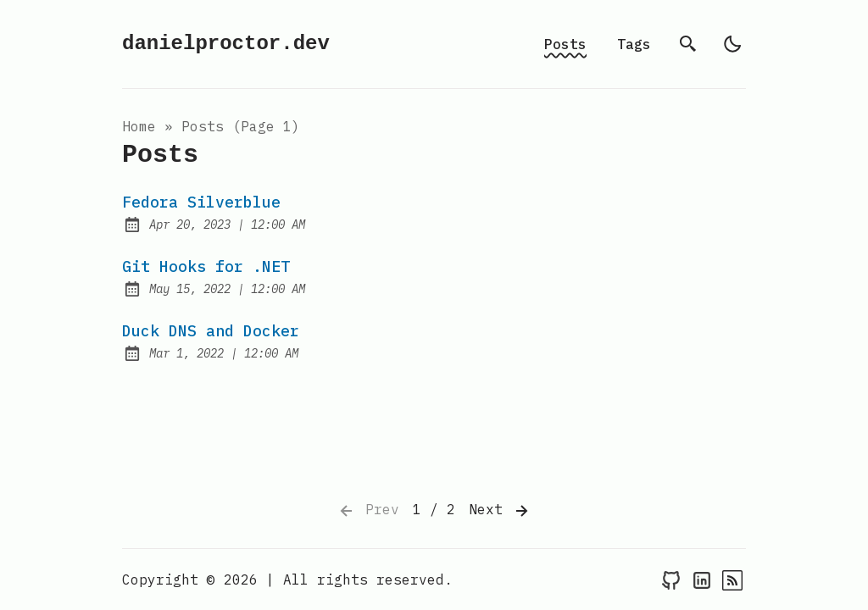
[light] (732, 44)
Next (500, 511)
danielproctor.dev (226, 44)
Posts (565, 44)
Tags (634, 44)
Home (139, 126)
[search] (688, 44)
